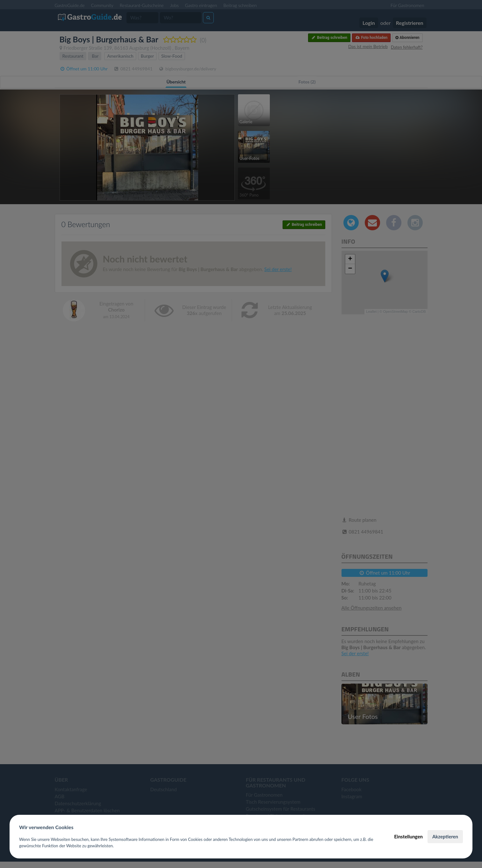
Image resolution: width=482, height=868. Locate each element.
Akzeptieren (445, 836)
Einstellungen (408, 836)
